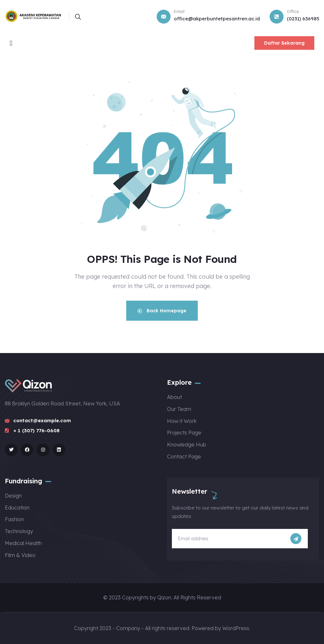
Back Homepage (162, 311)
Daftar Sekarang (284, 43)
